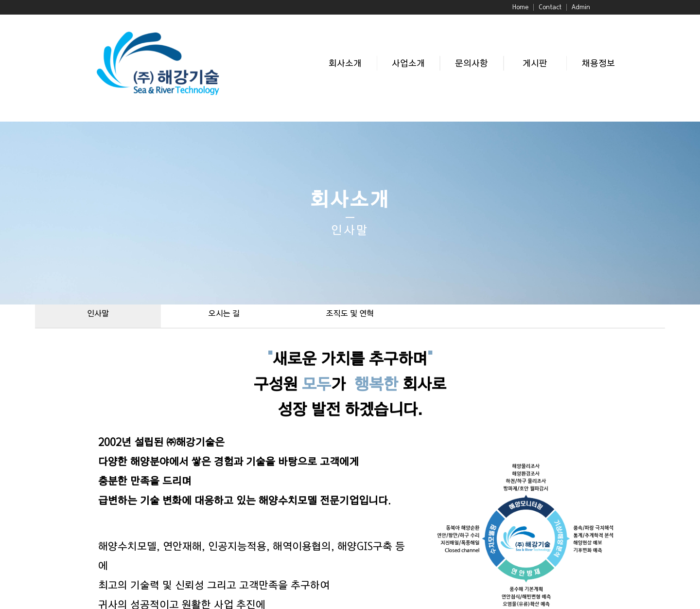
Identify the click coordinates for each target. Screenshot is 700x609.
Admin (581, 7)
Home (520, 7)
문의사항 (472, 63)
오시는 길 (224, 314)
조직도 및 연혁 (350, 314)
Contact (550, 7)
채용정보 (598, 63)
